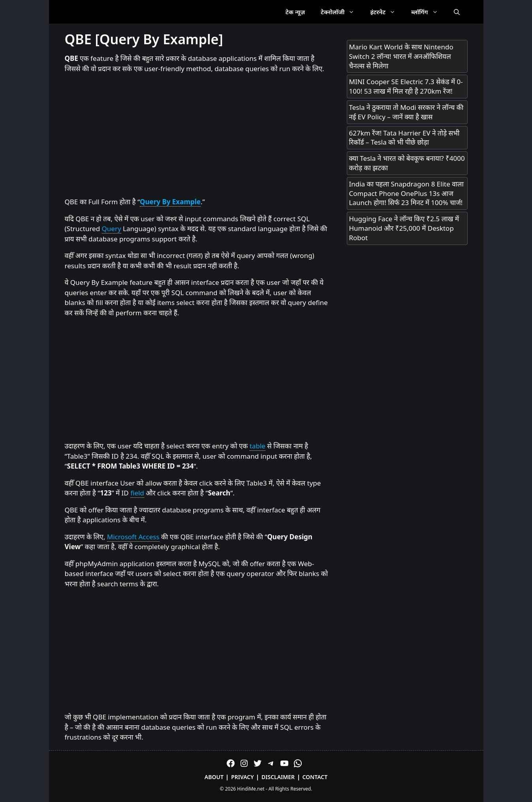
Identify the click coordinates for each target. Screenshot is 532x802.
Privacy (243, 777)
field (137, 493)
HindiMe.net (251, 789)
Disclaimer (278, 777)
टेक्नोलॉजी (341, 12)
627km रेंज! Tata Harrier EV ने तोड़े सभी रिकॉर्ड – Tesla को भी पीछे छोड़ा (404, 138)
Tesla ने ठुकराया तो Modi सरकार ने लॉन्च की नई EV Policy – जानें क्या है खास (406, 112)
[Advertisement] (198, 136)
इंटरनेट (387, 12)
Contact (315, 777)
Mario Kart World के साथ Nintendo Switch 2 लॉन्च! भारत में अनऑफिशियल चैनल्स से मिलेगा (401, 56)
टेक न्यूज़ (295, 12)
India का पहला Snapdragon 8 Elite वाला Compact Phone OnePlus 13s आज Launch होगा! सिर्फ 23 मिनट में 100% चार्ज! (406, 193)
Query (112, 229)
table (258, 446)
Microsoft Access (133, 537)
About (214, 777)
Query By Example (170, 202)
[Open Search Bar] (457, 12)
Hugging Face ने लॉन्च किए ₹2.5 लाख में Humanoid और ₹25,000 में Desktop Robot (404, 228)
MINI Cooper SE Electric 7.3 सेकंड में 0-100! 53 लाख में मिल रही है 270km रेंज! (406, 86)
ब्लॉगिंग (428, 12)
